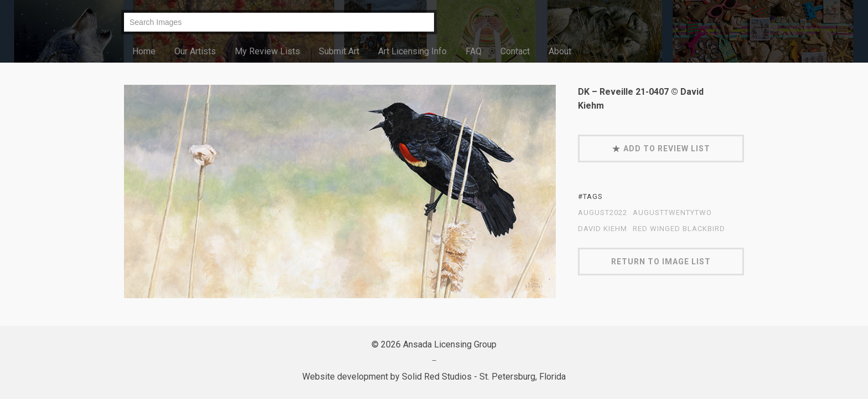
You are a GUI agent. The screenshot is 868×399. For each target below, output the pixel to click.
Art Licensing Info (412, 51)
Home (144, 51)
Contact (515, 51)
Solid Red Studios (437, 377)
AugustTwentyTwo (672, 213)
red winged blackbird (679, 229)
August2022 (603, 213)
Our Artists (195, 51)
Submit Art (339, 51)
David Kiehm (603, 229)
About (560, 51)
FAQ (474, 51)
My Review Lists (267, 51)
